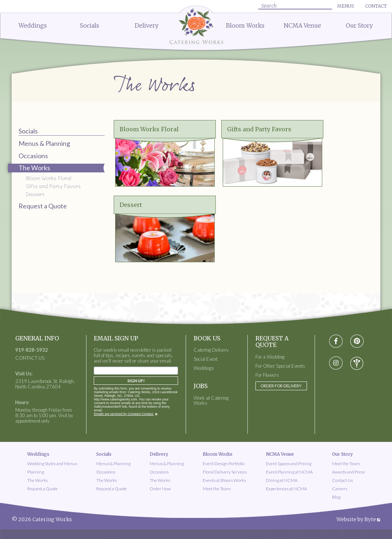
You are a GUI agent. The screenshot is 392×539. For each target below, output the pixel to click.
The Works (37, 480)
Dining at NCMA (282, 480)
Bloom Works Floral (49, 178)
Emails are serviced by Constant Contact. (124, 414)
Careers (340, 489)
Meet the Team (217, 489)
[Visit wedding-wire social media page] (357, 363)
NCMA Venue (302, 25)
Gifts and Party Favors (53, 186)
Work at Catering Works (211, 401)
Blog (336, 497)
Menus (345, 6)
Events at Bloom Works (224, 480)
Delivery (147, 25)
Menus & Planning (44, 143)
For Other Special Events (280, 366)
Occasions (33, 156)
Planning (36, 472)
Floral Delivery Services (225, 472)
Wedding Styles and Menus (52, 464)
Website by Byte (356, 519)
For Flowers (267, 375)
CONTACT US (30, 358)
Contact (376, 6)
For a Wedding (270, 357)
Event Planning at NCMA (289, 472)
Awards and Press (348, 472)
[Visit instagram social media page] (336, 363)
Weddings (33, 25)
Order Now (160, 489)
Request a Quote (43, 206)
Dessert (35, 194)
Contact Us (342, 480)
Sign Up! (136, 381)
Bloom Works (245, 25)
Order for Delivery (281, 386)
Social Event (206, 359)
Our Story (359, 25)
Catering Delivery (211, 350)
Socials (90, 25)
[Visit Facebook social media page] (336, 341)
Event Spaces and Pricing (289, 464)
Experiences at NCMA (286, 489)
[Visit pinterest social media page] (357, 341)
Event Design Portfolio (224, 464)
